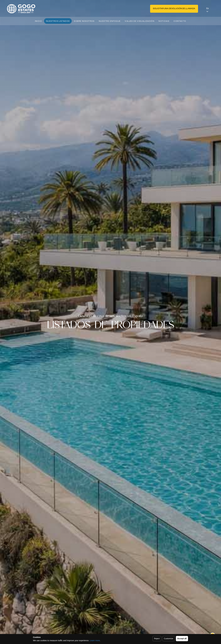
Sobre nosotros (84, 21)
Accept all (182, 639)
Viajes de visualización (140, 21)
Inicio (38, 21)
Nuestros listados (58, 21)
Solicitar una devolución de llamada (174, 9)
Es (207, 8)
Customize (169, 639)
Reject (157, 639)
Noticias (164, 21)
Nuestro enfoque (110, 21)
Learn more (95, 640)
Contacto (180, 21)
